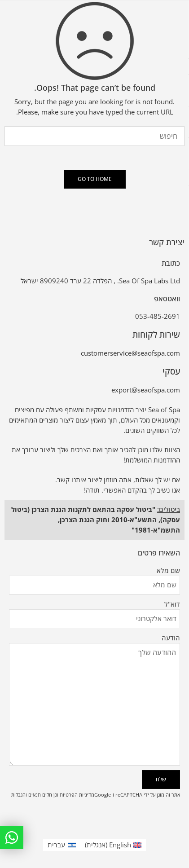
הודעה (94, 643)
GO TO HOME (95, 179)
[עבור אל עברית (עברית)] (62, 845)
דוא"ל (94, 605)
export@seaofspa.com (146, 390)
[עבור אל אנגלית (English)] (113, 845)
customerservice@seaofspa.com (130, 353)
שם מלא (94, 571)
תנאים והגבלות (26, 795)
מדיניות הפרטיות (77, 795)
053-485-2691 (158, 316)
